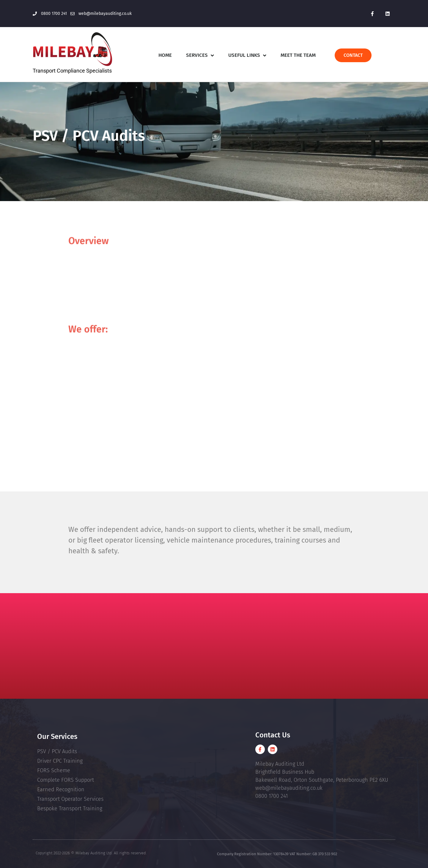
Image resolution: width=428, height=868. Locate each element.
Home (165, 55)
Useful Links (247, 55)
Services (200, 55)
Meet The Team (298, 55)
